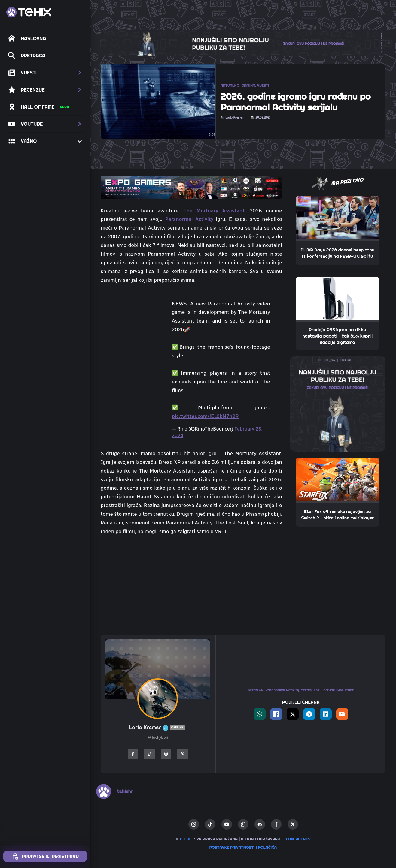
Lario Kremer (157, 728)
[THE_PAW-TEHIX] (338, 403)
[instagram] (194, 824)
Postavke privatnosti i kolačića (243, 847)
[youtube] (227, 824)
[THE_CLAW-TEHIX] (243, 43)
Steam (306, 690)
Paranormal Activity (189, 219)
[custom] (210, 824)
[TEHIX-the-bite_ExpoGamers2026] (191, 187)
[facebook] (276, 824)
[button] (45, 73)
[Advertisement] (191, 585)
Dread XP (256, 690)
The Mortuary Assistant (214, 211)
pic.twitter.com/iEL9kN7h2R (205, 416)
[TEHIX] (29, 12)
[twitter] (293, 824)
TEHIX (185, 839)
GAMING (248, 85)
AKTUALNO (230, 85)
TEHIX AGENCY (297, 839)
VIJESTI (263, 85)
